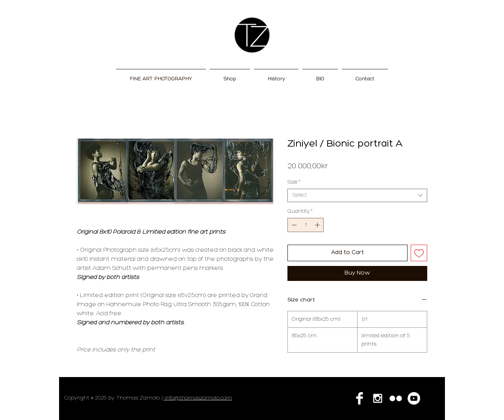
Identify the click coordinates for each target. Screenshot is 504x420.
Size (294, 182)
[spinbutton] (306, 225)
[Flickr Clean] (396, 398)
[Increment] (318, 225)
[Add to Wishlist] (419, 253)
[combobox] (357, 195)
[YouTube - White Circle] (414, 398)
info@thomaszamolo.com (198, 398)
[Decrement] (293, 225)
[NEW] (252, 35)
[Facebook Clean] (359, 398)
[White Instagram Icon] (378, 398)
